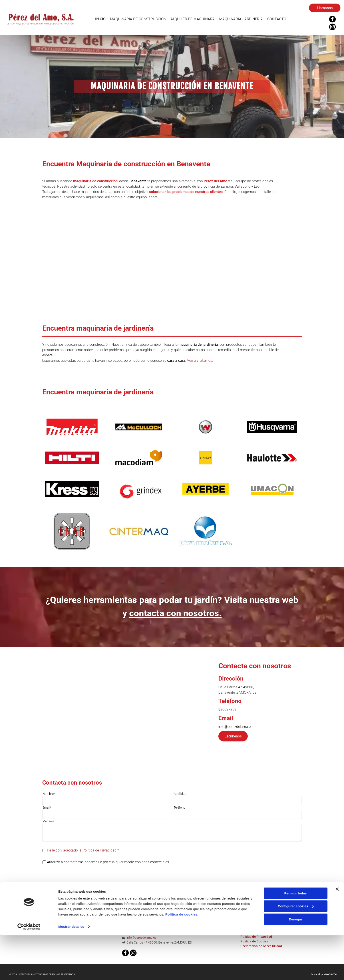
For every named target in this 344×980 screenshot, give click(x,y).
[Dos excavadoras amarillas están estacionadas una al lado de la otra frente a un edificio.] (43, 260)
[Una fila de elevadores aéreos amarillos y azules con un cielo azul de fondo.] (215, 260)
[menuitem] (100, 19)
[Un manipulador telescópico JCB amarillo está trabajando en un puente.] (301, 260)
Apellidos (180, 794)
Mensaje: (49, 821)
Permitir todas (296, 942)
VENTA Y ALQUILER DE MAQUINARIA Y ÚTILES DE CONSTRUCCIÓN (40, 24)
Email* (47, 807)
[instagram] (332, 27)
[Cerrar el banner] (337, 938)
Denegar (296, 968)
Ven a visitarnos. (200, 360)
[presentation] (76, 874)
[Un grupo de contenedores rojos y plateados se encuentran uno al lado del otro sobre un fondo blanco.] (129, 260)
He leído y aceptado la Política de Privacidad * (83, 850)
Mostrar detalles (71, 975)
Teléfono (180, 807)
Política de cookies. (182, 963)
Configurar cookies (296, 955)
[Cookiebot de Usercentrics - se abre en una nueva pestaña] (29, 976)
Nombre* (49, 794)
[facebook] (332, 20)
